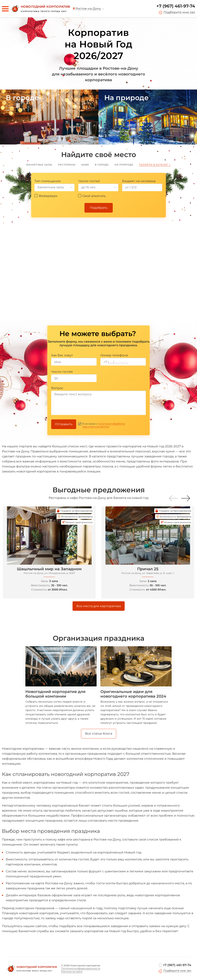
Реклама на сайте (72, 971)
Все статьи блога (99, 734)
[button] (186, 498)
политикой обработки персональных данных (104, 425)
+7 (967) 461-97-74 (176, 6)
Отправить (64, 424)
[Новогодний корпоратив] (40, 9)
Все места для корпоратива (99, 606)
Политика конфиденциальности (81, 968)
